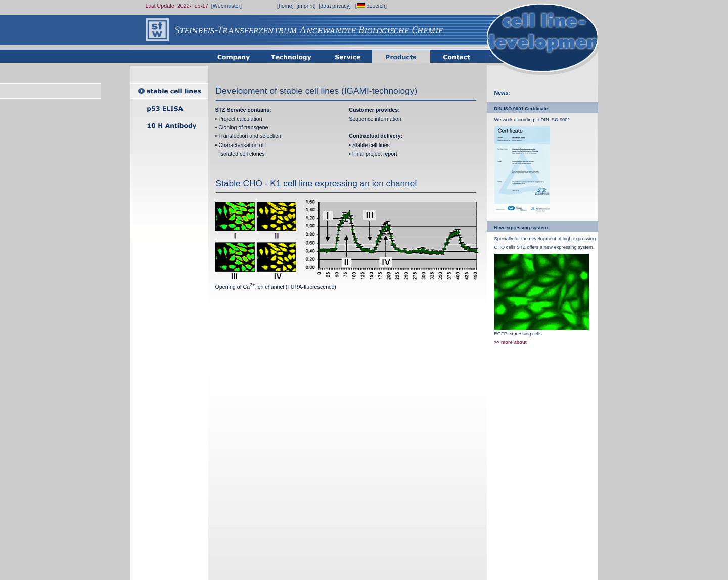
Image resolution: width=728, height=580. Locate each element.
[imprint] (306, 6)
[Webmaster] (226, 6)
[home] (285, 6)
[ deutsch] (371, 6)
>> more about (511, 342)
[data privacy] (334, 6)
